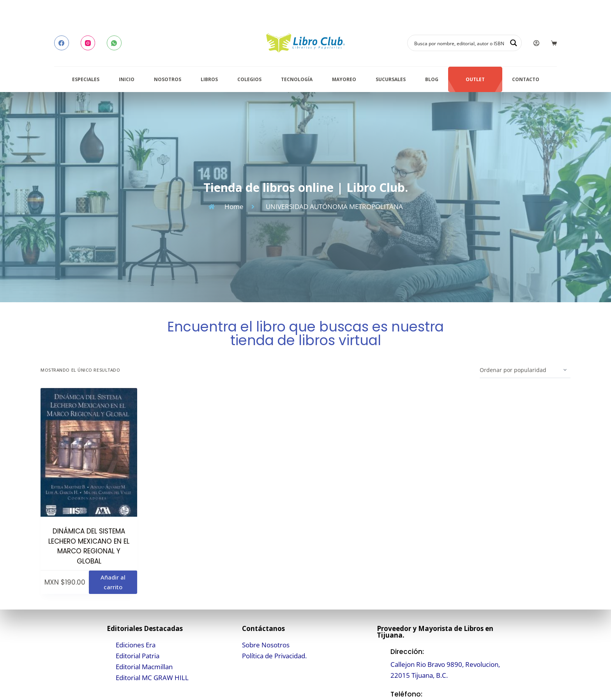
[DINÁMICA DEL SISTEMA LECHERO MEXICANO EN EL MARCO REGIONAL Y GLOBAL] (89, 453)
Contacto (526, 79)
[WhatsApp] (114, 43)
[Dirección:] (382, 664)
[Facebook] (62, 43)
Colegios (249, 79)
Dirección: (407, 652)
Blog (432, 79)
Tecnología (297, 79)
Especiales (86, 79)
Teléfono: (406, 694)
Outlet (475, 79)
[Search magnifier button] (514, 43)
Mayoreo (344, 79)
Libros (209, 79)
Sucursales (391, 79)
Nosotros (168, 79)
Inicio (127, 79)
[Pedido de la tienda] (525, 370)
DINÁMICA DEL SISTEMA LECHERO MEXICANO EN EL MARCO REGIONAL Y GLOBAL (89, 546)
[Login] (536, 43)
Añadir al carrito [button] (113, 582)
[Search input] (459, 43)
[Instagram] (88, 43)
